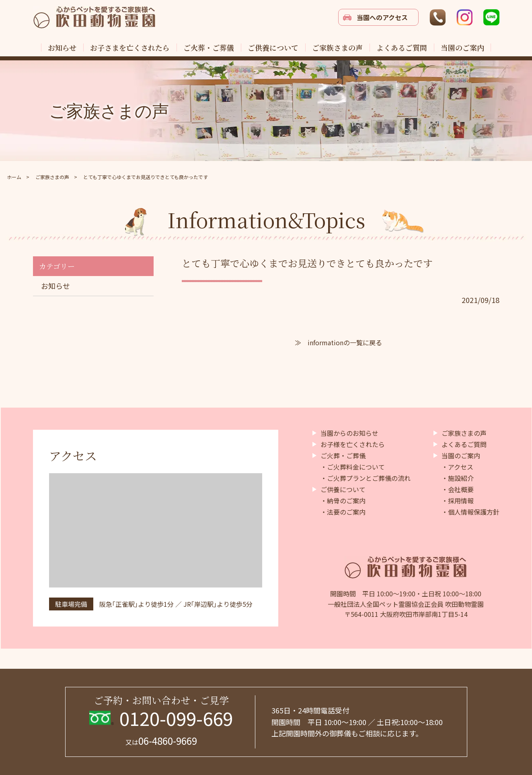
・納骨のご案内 (343, 501)
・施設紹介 (458, 478)
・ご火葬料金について (353, 467)
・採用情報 (458, 501)
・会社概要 (458, 489)
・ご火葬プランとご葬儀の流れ (366, 478)
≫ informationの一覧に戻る (338, 342)
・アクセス (457, 467)
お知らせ (55, 286)
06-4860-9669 (161, 741)
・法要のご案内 (343, 512)
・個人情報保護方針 (470, 512)
